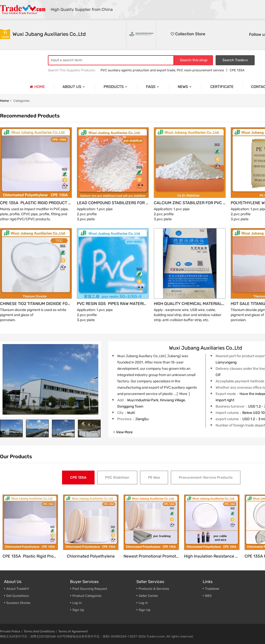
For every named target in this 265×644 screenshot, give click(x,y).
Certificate (222, 87)
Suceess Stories (18, 603)
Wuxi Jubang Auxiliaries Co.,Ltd (49, 34)
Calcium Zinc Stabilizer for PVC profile (190, 203)
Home (37, 87)
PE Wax (154, 478)
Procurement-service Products (206, 478)
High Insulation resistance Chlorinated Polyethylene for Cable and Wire (212, 556)
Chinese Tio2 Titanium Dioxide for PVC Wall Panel (36, 304)
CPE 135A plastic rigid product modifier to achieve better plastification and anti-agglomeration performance (36, 203)
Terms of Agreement (73, 631)
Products (116, 87)
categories (22, 101)
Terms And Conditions (39, 631)
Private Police (10, 631)
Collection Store (188, 34)
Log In (77, 603)
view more (123, 432)
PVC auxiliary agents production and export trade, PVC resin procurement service (162, 70)
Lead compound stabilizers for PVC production (113, 203)
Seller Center (148, 596)
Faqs (153, 87)
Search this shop (194, 60)
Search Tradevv (235, 60)
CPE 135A (237, 70)
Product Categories (87, 596)
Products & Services (154, 589)
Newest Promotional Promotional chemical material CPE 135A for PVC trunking (151, 556)
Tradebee (212, 589)
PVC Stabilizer (117, 478)
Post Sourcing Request (90, 589)
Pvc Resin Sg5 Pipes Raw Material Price (113, 304)
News (185, 87)
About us (74, 87)
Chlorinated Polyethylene (91, 556)
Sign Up (145, 610)
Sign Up (78, 610)
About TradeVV (18, 589)
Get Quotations (18, 596)
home (4, 101)
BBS (208, 596)
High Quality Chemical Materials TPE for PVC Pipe (190, 304)
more (183, 394)
